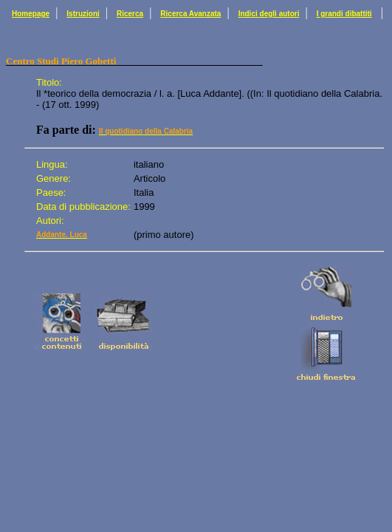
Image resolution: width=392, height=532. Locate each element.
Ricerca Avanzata (190, 14)
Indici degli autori (269, 14)
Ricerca (130, 14)
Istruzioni (83, 14)
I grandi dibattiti (344, 14)
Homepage (31, 14)
